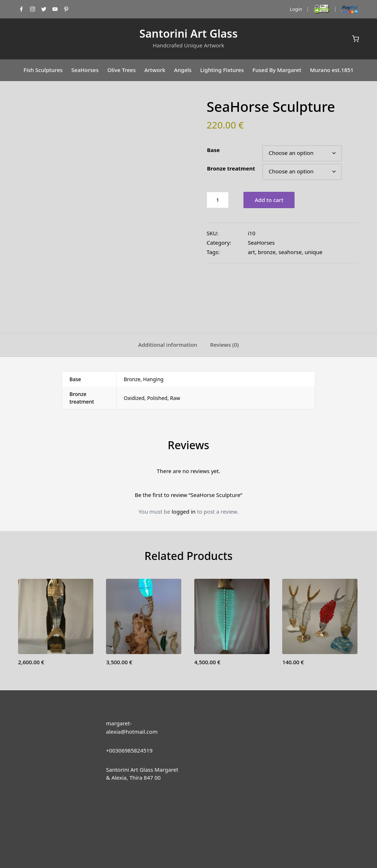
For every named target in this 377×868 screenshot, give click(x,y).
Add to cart (269, 200)
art (251, 252)
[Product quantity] (217, 200)
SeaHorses (261, 243)
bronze (267, 252)
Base (213, 150)
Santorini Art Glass (188, 33)
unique (314, 252)
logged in (183, 470)
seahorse (290, 252)
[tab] (168, 304)
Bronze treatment (231, 168)
